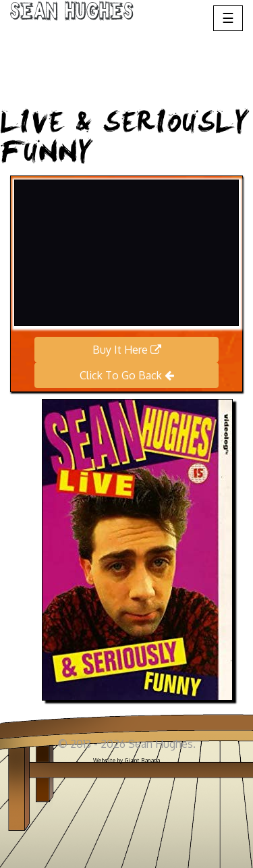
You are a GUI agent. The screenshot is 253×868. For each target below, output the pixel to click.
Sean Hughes (72, 13)
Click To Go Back (127, 375)
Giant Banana (142, 761)
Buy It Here (127, 350)
